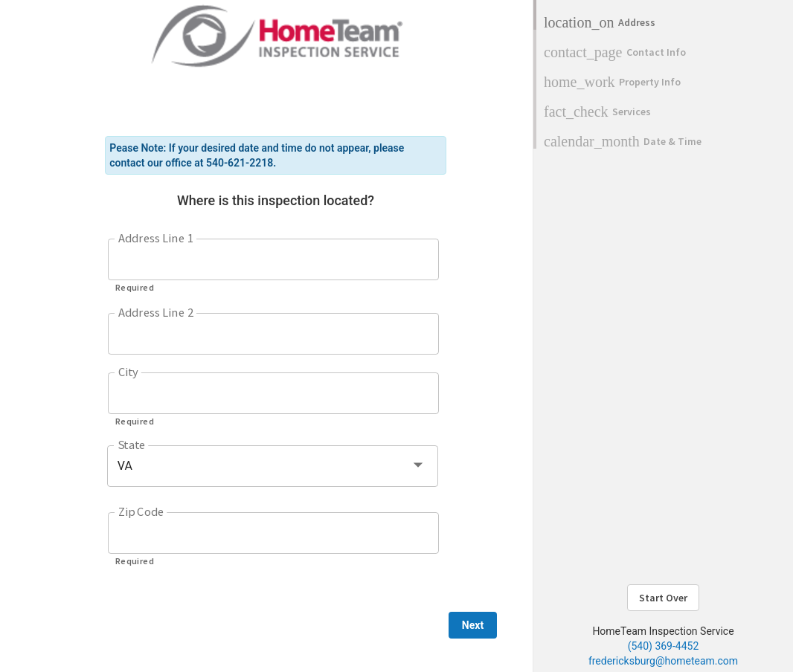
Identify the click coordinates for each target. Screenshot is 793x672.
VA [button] (125, 466)
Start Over (663, 598)
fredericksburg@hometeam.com (663, 661)
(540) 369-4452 (664, 646)
